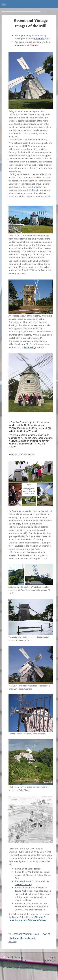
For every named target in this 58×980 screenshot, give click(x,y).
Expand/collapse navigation (29, 4)
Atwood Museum (23, 884)
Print (8, 957)
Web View (49, 961)
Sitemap (18, 957)
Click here (32, 190)
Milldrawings (30, 347)
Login (52, 957)
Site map (13, 942)
